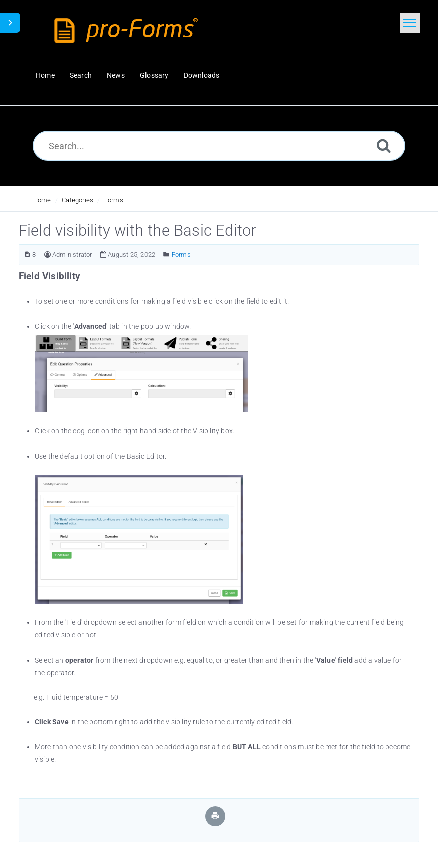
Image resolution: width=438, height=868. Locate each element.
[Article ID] (27, 254)
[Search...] (219, 146)
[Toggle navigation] (410, 23)
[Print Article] (215, 816)
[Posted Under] (166, 254)
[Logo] (128, 30)
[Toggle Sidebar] (10, 23)
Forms (114, 200)
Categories (78, 200)
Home (42, 200)
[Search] (384, 146)
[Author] (47, 254)
